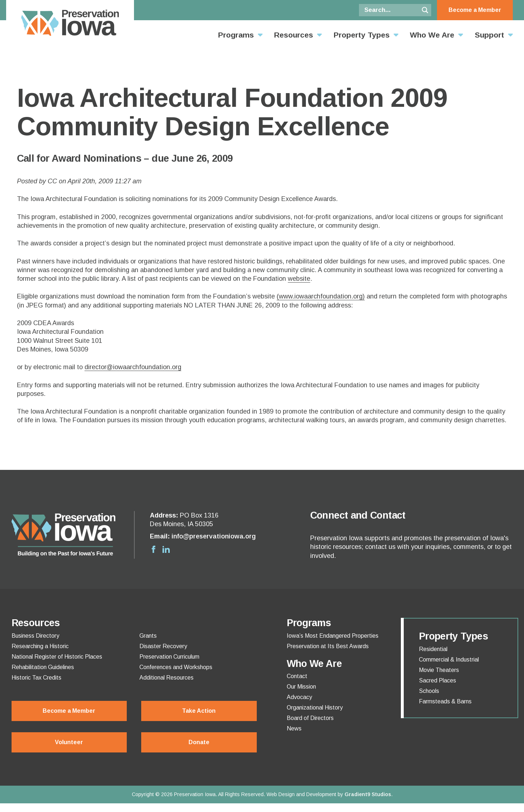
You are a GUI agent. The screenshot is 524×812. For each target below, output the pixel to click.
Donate (199, 742)
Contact (297, 676)
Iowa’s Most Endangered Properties (333, 636)
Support (490, 35)
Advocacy (299, 697)
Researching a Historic (40, 646)
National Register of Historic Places (57, 657)
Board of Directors (310, 718)
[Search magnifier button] (425, 10)
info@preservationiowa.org (214, 536)
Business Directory (35, 636)
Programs (236, 35)
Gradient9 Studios (368, 794)
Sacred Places (438, 681)
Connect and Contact (358, 515)
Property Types (362, 35)
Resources (294, 35)
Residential (433, 649)
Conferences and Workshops (176, 667)
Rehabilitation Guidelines (43, 667)
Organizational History (315, 708)
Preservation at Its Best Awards (328, 646)
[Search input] (391, 10)
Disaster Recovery (163, 646)
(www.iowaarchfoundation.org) (321, 296)
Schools (429, 691)
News (294, 729)
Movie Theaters (439, 670)
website (299, 279)
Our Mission (301, 687)
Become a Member (475, 10)
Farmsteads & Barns (445, 702)
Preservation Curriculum (169, 657)
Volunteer (69, 742)
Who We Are (432, 35)
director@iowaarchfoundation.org (133, 367)
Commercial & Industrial (449, 660)
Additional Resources (166, 678)
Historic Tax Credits (36, 678)
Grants (148, 636)
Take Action (199, 711)
